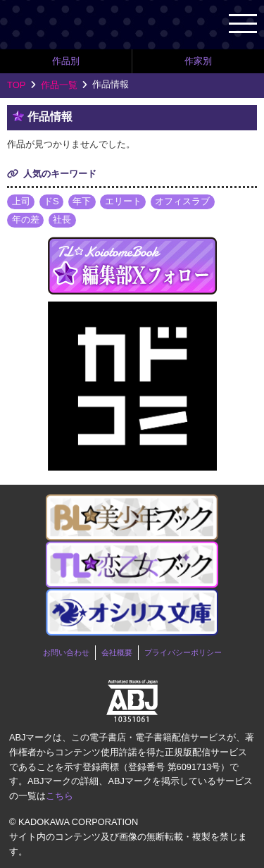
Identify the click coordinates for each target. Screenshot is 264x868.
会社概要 (117, 652)
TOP (17, 85)
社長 (62, 219)
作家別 (198, 61)
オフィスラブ (182, 201)
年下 (82, 201)
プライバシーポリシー (183, 652)
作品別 (66, 61)
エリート (123, 201)
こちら (59, 796)
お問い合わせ (66, 652)
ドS (51, 201)
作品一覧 (59, 85)
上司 (21, 201)
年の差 (26, 219)
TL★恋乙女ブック (84, 24)
